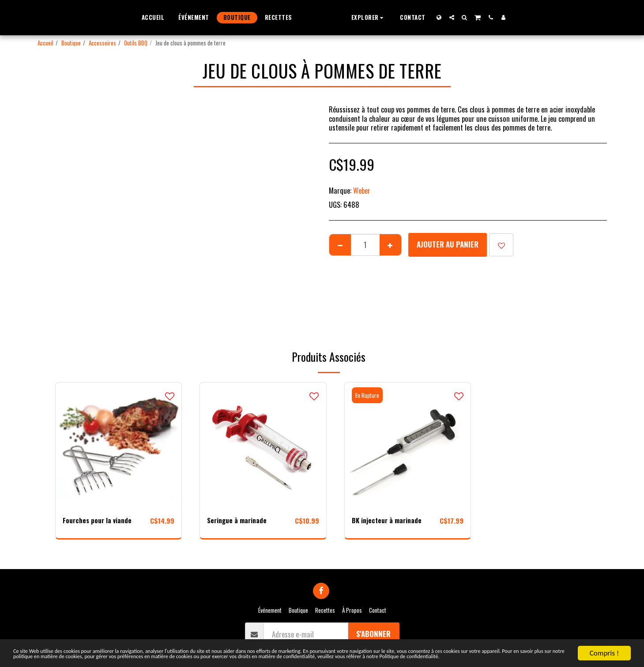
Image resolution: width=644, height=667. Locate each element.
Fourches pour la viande (99, 521)
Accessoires (102, 43)
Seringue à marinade (238, 521)
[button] (385, 17)
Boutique (71, 43)
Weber (362, 190)
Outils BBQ (136, 43)
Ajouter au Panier (448, 244)
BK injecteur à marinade (388, 521)
